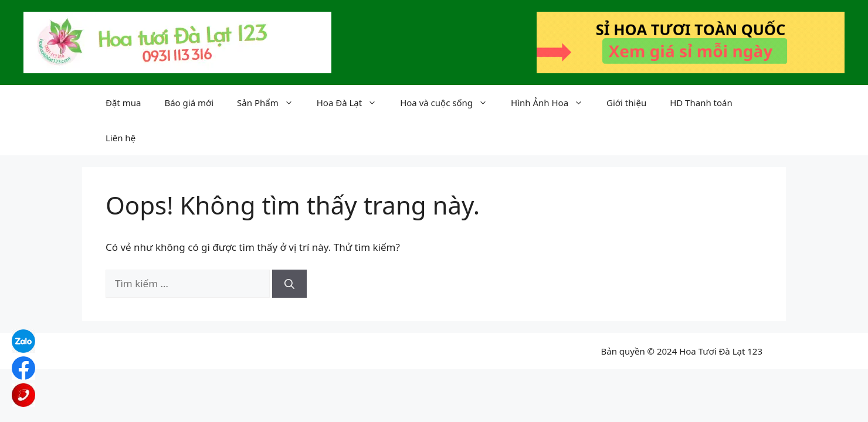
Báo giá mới (189, 103)
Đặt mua (123, 103)
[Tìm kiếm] (289, 284)
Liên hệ (121, 138)
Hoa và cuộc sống (450, 103)
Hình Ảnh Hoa (553, 103)
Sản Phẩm (271, 103)
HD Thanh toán (701, 103)
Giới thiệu (626, 103)
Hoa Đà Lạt (352, 103)
